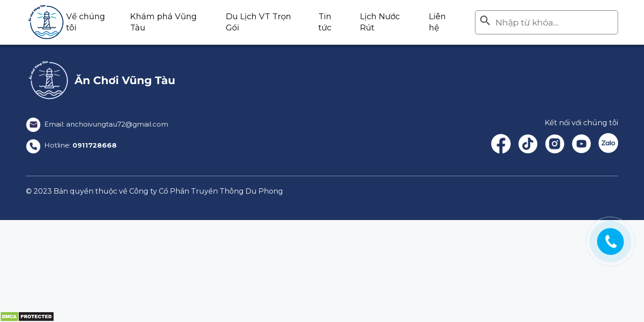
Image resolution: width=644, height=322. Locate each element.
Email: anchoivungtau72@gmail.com (101, 124)
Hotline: (72, 146)
